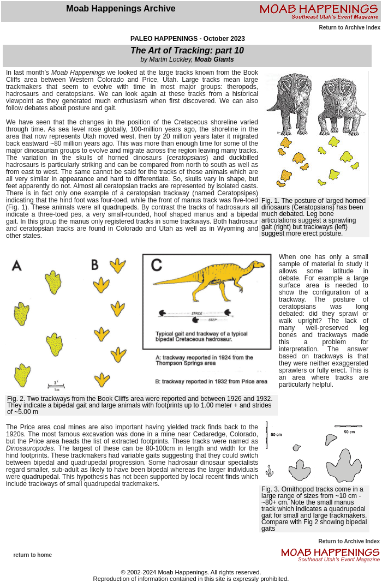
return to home (32, 555)
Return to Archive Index (350, 28)
